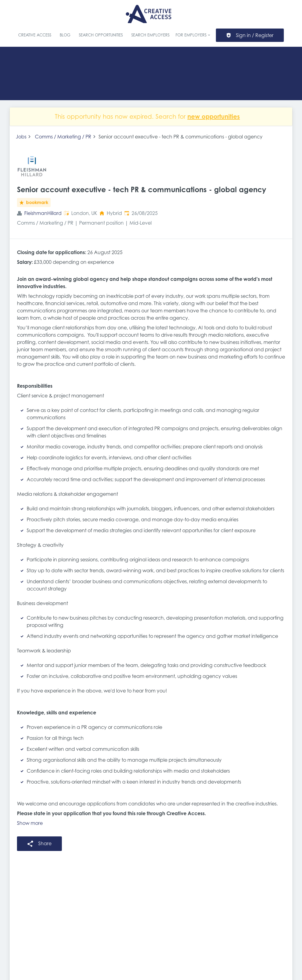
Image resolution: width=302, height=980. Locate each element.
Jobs (21, 137)
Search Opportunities (101, 35)
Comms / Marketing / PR (63, 137)
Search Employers (150, 35)
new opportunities (214, 116)
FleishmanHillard (43, 213)
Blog (65, 35)
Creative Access (35, 35)
